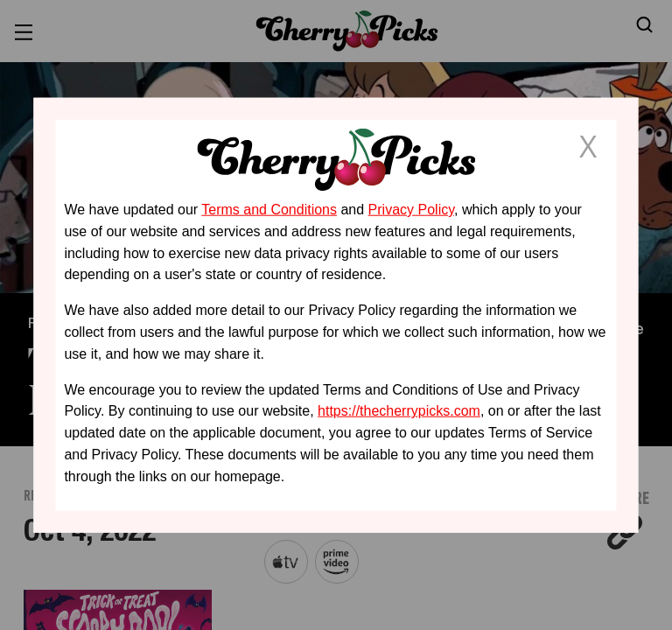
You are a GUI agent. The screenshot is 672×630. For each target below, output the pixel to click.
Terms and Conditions (269, 210)
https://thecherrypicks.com (399, 411)
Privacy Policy (411, 210)
